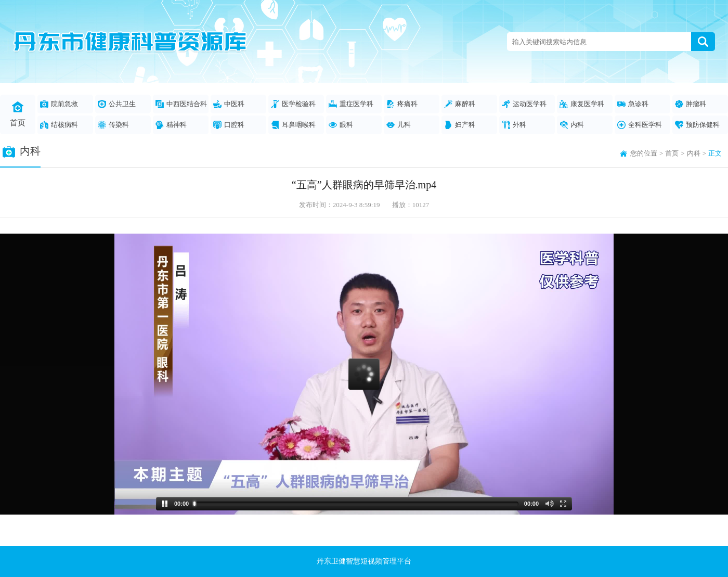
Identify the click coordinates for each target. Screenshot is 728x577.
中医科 (229, 104)
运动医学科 (524, 104)
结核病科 (59, 125)
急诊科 (633, 104)
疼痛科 (402, 104)
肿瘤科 (691, 104)
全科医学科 (640, 125)
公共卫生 (117, 104)
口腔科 (229, 125)
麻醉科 (460, 104)
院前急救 (59, 104)
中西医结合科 (181, 104)
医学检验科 (293, 104)
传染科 (113, 125)
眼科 (341, 125)
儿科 (399, 125)
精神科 (171, 125)
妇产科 (460, 125)
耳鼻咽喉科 (293, 125)
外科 (514, 125)
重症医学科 (351, 104)
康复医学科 (582, 104)
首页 (18, 114)
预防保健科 (697, 125)
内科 (572, 125)
